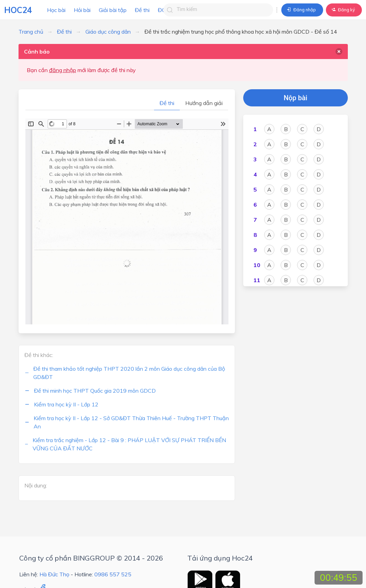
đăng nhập (63, 70)
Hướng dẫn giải (204, 103)
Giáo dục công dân (108, 32)
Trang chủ (31, 32)
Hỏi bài (82, 10)
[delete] (339, 51)
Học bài (56, 10)
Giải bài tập (113, 10)
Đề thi (142, 10)
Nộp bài (296, 98)
